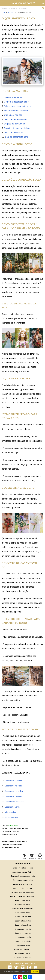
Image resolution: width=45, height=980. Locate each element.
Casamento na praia (13, 786)
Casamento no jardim (14, 791)
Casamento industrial (23, 921)
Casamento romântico (14, 796)
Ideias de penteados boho (16, 119)
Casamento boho (23, 913)
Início (3, 13)
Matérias (11, 13)
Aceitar (35, 971)
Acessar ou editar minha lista (23, 892)
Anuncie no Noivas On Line (23, 872)
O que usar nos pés (13, 115)
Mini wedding (10, 812)
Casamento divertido (23, 917)
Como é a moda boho (14, 97)
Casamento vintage (23, 958)
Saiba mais (24, 971)
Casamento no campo (23, 933)
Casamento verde (12, 807)
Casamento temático (23, 949)
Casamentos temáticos (14, 802)
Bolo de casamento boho (17, 137)
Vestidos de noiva (23, 901)
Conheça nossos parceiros (23, 880)
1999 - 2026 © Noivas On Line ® (22, 964)
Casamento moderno (14, 781)
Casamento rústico (23, 945)
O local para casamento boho (18, 106)
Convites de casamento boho (18, 128)
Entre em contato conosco (23, 868)
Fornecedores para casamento (23, 876)
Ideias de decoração (13, 132)
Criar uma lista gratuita (23, 888)
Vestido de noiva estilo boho (17, 111)
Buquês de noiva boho (14, 124)
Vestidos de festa (23, 905)
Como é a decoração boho (16, 102)
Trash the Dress (11, 817)
